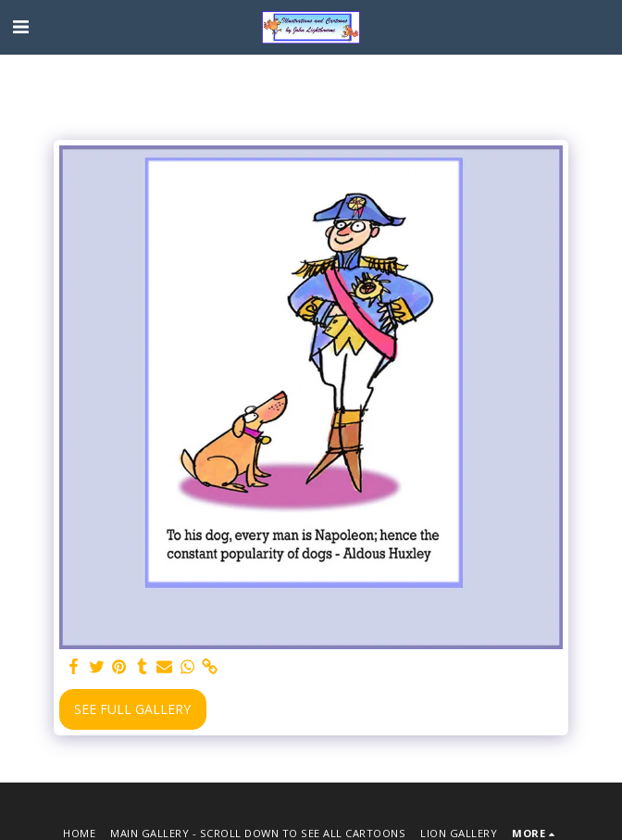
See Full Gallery (132, 709)
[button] (20, 26)
